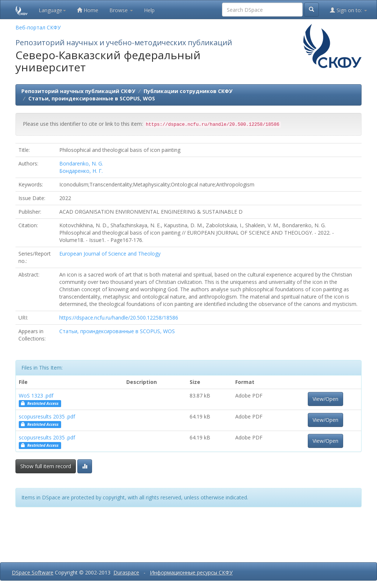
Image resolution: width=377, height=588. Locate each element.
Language (52, 10)
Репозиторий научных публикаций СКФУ (78, 91)
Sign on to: (348, 10)
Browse (121, 10)
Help (149, 10)
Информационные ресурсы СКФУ (191, 572)
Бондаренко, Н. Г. (81, 171)
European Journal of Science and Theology (110, 254)
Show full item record (46, 466)
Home (88, 10)
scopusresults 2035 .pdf (47, 416)
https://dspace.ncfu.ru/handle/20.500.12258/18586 (119, 318)
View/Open (325, 399)
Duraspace (126, 572)
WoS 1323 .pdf (36, 395)
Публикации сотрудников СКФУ (188, 91)
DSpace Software (33, 572)
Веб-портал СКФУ (38, 27)
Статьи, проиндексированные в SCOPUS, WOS (92, 98)
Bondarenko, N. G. (81, 163)
